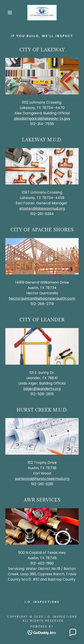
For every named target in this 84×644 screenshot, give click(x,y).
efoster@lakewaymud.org (42, 208)
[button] (7, 13)
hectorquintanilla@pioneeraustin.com (42, 298)
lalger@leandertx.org (42, 389)
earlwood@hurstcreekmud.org (42, 479)
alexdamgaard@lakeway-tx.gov (42, 118)
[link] (42, 13)
